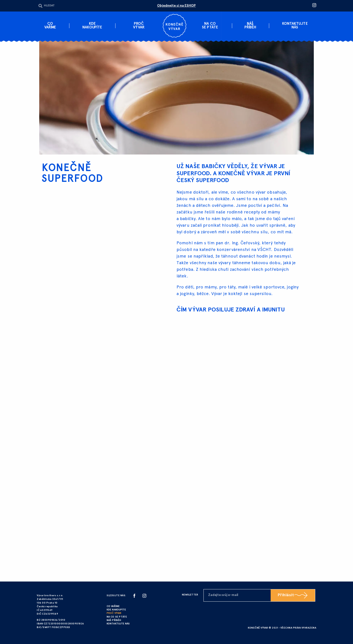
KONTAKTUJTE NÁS (118, 624)
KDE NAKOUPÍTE (116, 610)
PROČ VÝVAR (114, 613)
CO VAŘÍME (113, 606)
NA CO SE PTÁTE (116, 617)
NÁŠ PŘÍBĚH (114, 620)
